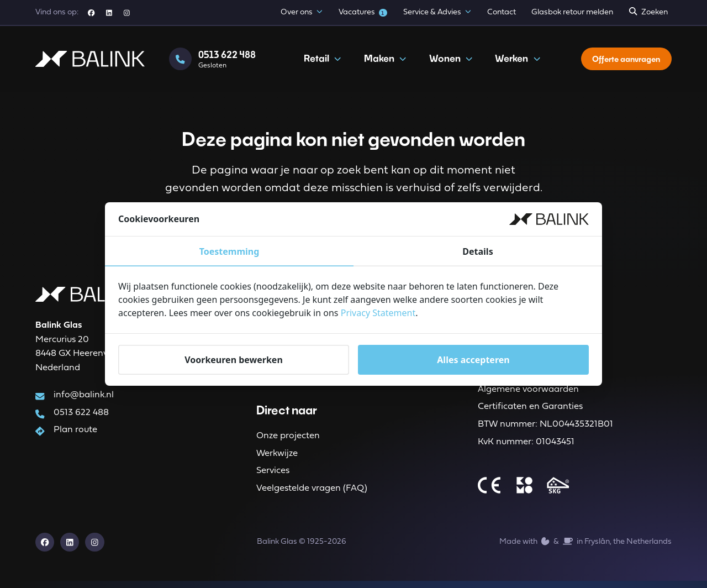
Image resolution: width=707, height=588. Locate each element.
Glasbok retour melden (572, 12)
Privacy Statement (378, 313)
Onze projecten (288, 440)
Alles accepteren (473, 359)
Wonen (449, 63)
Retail (321, 63)
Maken (383, 63)
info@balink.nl (84, 397)
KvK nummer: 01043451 (526, 448)
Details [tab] (478, 251)
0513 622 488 (81, 416)
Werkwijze (277, 458)
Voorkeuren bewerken (234, 359)
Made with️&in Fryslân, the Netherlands (585, 548)
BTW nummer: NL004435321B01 (545, 429)
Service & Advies (437, 13)
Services (273, 476)
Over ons (302, 13)
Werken (516, 63)
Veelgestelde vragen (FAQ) (312, 495)
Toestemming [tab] (229, 251)
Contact (502, 12)
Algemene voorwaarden (528, 393)
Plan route (75, 434)
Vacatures (363, 12)
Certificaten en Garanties (530, 412)
